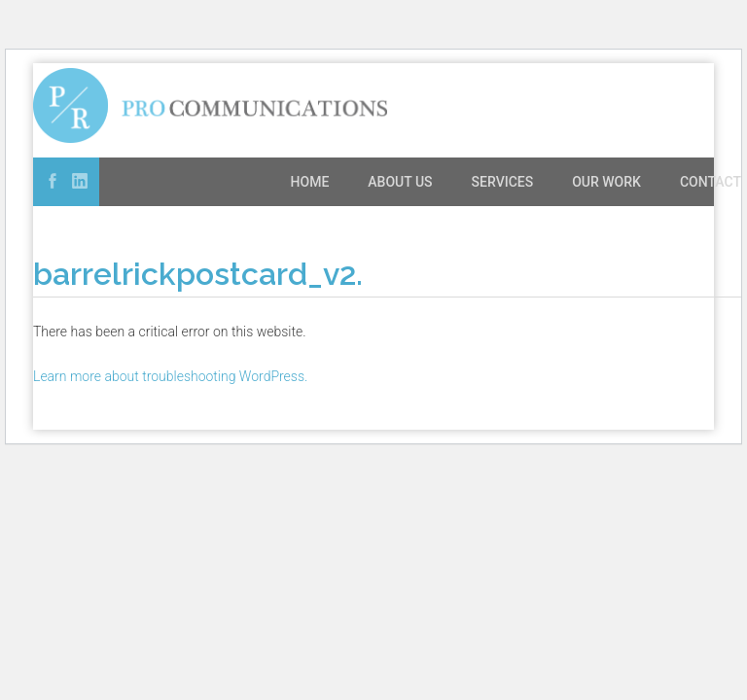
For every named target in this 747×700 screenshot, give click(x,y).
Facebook (53, 181)
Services (503, 182)
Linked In (80, 181)
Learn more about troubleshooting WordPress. (170, 376)
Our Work (606, 182)
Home (310, 182)
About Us (400, 182)
